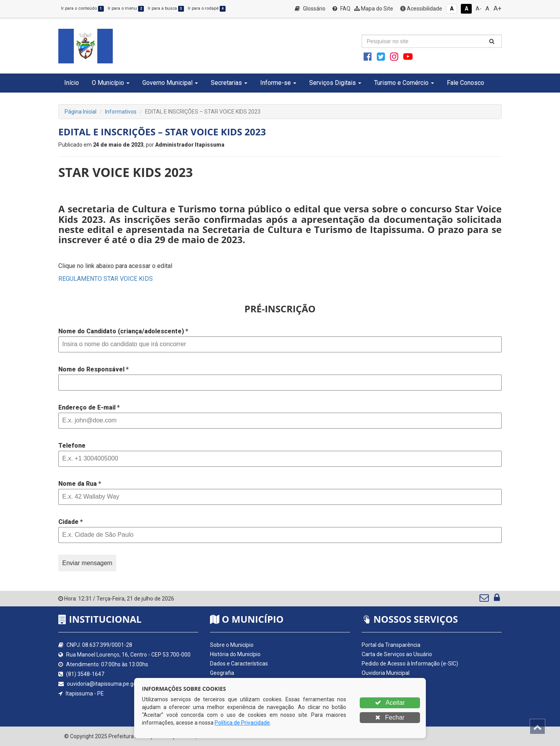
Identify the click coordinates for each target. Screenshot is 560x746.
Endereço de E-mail (89, 407)
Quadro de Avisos (383, 682)
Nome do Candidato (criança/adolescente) (123, 331)
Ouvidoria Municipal (386, 673)
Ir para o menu (126, 8)
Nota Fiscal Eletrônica (388, 701)
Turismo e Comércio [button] (404, 83)
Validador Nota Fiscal (387, 710)
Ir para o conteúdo (82, 8)
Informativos (121, 112)
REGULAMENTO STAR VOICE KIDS (106, 279)
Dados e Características (239, 664)
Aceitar (390, 703)
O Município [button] (111, 83)
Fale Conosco (465, 83)
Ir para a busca (166, 8)
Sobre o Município (232, 645)
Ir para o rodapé (207, 8)
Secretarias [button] (229, 83)
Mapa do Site (374, 9)
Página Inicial (80, 112)
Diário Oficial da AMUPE (390, 692)
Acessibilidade (421, 9)
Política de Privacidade (242, 723)
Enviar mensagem (87, 563)
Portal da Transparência (391, 645)
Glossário (310, 9)
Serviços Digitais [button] (335, 83)
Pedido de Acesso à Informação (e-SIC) (410, 664)
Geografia (222, 673)
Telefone (72, 446)
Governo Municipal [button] (170, 83)
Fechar (390, 717)
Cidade (71, 522)
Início (72, 83)
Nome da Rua (80, 484)
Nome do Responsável (94, 369)
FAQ (341, 9)
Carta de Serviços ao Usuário (397, 654)
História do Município (235, 654)
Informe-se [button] (278, 83)
